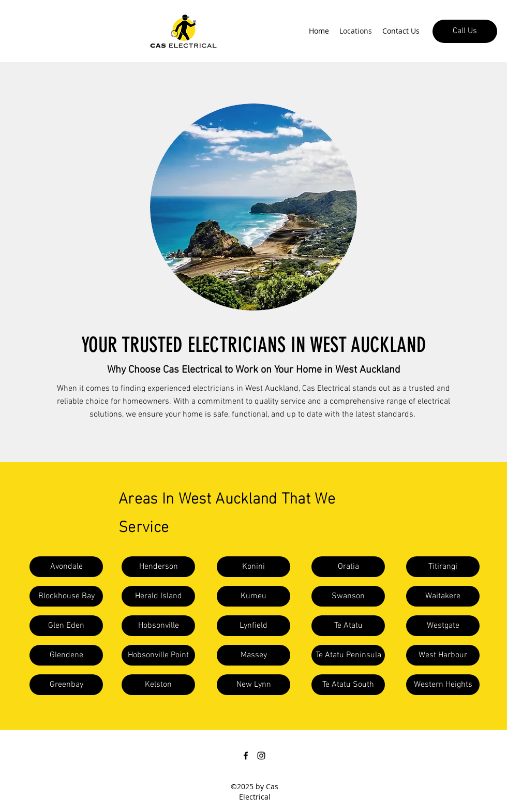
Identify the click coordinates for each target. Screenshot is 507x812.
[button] (66, 567)
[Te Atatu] (348, 626)
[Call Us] (465, 31)
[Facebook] (246, 756)
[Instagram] (261, 756)
